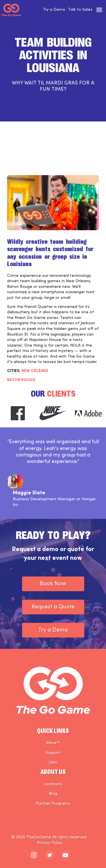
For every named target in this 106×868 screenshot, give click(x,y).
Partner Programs (53, 804)
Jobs (53, 763)
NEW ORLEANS (35, 371)
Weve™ (53, 743)
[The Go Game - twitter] (50, 855)
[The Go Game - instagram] (34, 855)
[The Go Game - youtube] (66, 855)
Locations (53, 784)
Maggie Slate (29, 493)
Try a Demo (54, 10)
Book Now (53, 584)
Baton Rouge (21, 380)
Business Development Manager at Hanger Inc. (54, 502)
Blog (53, 794)
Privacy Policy (50, 843)
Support (53, 753)
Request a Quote (53, 607)
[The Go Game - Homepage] (11, 10)
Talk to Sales (80, 10)
